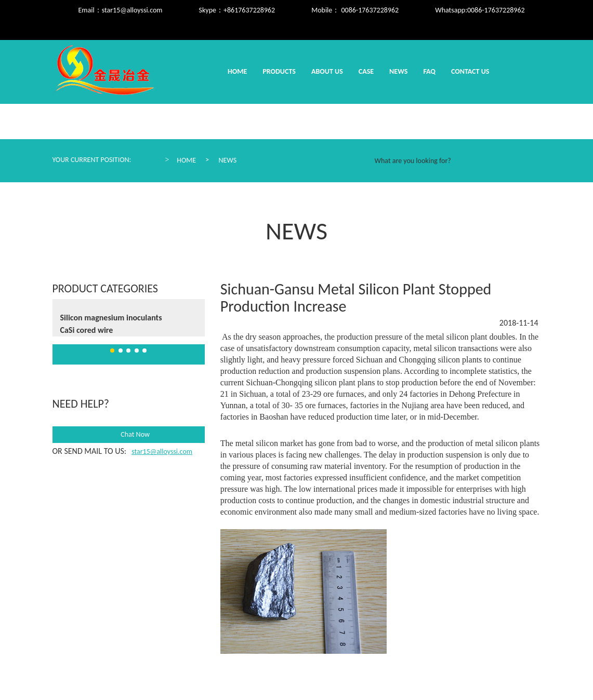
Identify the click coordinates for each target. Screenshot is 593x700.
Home (237, 71)
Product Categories (105, 288)
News (398, 71)
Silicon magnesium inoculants (111, 318)
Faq (429, 71)
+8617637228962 (249, 10)
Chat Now (128, 435)
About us (327, 71)
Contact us (470, 71)
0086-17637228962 (496, 10)
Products (279, 71)
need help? (81, 404)
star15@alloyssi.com (132, 10)
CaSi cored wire (87, 330)
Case (366, 71)
